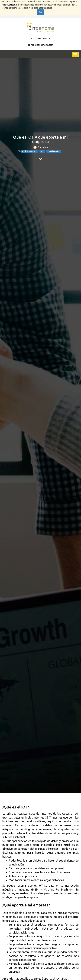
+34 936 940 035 (42, 39)
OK (40, 12)
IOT (42, 151)
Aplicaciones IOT (29, 151)
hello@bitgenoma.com (42, 45)
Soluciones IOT (54, 151)
